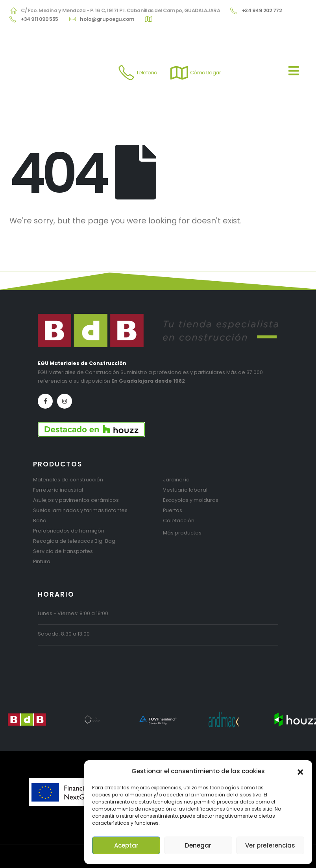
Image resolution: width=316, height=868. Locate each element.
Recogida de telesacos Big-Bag (74, 541)
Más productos (182, 533)
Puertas (173, 510)
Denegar (198, 845)
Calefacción (179, 521)
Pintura (42, 561)
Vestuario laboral (185, 490)
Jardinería (176, 480)
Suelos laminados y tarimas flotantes (80, 510)
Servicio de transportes (63, 551)
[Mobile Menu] (298, 73)
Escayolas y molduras (191, 500)
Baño (40, 521)
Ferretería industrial (58, 490)
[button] (300, 771)
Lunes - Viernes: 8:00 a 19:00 (73, 613)
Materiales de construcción (68, 480)
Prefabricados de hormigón (69, 531)
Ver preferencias (270, 845)
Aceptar (126, 845)
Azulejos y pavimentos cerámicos (76, 500)
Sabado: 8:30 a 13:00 (64, 634)
